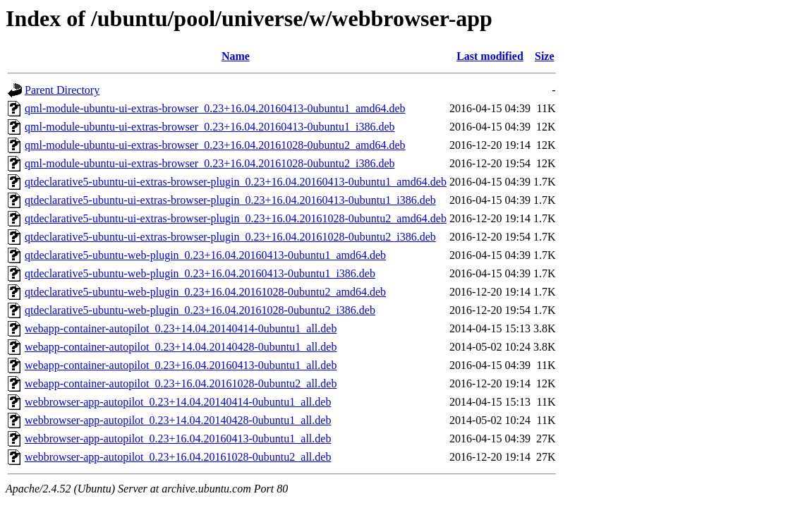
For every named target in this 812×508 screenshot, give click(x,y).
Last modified (490, 56)
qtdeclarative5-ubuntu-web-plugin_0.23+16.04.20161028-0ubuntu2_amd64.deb (205, 292)
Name (236, 56)
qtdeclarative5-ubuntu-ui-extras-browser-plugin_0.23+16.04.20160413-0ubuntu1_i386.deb (230, 200)
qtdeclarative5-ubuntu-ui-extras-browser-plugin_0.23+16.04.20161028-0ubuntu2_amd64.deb (236, 218)
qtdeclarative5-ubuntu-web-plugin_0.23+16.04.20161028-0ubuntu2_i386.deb (200, 310)
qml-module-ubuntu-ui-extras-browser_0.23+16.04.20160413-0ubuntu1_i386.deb (210, 127)
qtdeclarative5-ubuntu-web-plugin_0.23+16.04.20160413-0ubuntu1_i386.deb (200, 273)
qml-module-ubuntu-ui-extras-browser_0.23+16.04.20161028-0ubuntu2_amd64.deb (215, 145)
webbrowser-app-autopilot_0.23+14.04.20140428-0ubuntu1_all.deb (178, 420)
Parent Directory (62, 90)
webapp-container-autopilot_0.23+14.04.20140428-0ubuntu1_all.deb (181, 347)
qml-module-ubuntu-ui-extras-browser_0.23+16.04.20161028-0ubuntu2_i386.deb (210, 163)
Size (545, 56)
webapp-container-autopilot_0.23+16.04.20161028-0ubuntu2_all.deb (181, 383)
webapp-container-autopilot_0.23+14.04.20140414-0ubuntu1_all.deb (181, 328)
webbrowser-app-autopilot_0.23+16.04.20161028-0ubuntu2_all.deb (178, 457)
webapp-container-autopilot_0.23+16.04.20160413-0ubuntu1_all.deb (181, 365)
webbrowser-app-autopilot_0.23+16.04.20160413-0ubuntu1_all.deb (178, 439)
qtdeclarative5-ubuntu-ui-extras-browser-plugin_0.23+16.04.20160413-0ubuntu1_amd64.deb (236, 182)
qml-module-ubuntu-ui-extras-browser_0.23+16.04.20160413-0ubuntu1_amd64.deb (215, 108)
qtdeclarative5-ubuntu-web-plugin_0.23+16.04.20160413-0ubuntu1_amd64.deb (205, 255)
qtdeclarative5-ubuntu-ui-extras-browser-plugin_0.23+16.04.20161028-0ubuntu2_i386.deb (230, 237)
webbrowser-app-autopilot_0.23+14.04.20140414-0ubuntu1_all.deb (178, 402)
